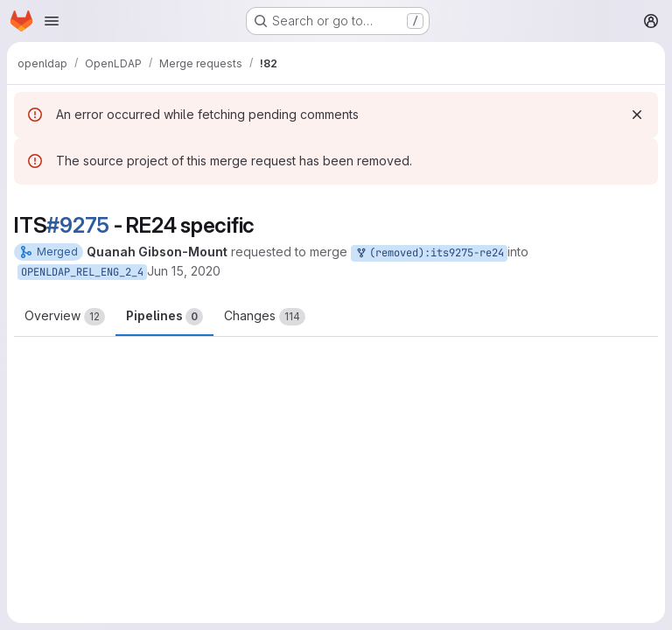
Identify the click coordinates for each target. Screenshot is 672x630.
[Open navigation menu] (52, 21)
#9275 (78, 225)
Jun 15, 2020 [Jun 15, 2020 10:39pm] (184, 271)
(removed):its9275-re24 (429, 253)
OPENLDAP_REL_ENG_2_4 (82, 272)
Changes (265, 317)
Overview (65, 317)
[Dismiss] (637, 115)
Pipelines (164, 317)
